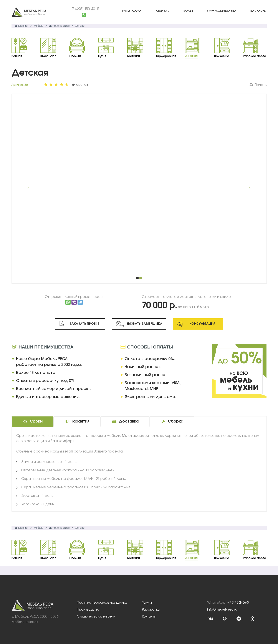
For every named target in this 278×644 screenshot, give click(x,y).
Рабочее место (255, 56)
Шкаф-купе (48, 56)
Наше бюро (131, 11)
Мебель (163, 11)
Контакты (258, 11)
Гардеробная (166, 56)
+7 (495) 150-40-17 (85, 9)
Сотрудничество (222, 11)
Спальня (75, 56)
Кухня (102, 56)
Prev (30, 188)
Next (248, 188)
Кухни (188, 11)
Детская (191, 56)
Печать (261, 85)
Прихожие (222, 56)
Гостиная (134, 56)
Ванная (17, 56)
